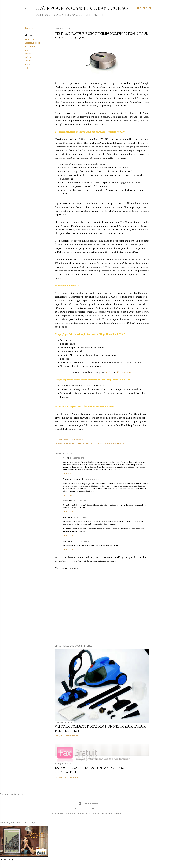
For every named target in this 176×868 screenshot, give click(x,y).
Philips (28, 61)
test (27, 68)
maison (28, 54)
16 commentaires (71, 777)
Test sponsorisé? (74, 15)
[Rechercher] (144, 8)
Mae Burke (97, 809)
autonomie (30, 46)
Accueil (39, 15)
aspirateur (29, 39)
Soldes (109, 372)
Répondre (68, 474)
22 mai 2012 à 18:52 (81, 541)
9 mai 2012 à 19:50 (81, 517)
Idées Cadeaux (123, 372)
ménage (29, 57)
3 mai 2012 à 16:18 (92, 479)
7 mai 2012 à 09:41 (81, 501)
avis (26, 50)
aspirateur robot (32, 43)
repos (27, 64)
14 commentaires (71, 736)
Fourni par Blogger (88, 804)
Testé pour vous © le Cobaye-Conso (81, 8)
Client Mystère (95, 15)
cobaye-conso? (54, 15)
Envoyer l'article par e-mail (75, 439)
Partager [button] (29, 28)
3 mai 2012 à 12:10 (77, 458)
